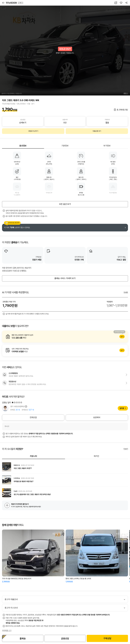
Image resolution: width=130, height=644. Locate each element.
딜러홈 (122, 408)
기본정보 (65, 146)
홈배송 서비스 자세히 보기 (65, 278)
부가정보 (107, 146)
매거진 (96, 456)
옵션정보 (23, 146)
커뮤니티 (34, 456)
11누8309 (15, 3)
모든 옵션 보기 (65, 204)
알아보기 (65, 337)
